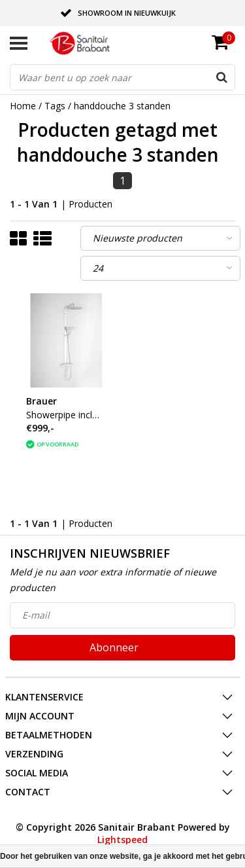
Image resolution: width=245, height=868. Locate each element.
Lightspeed (122, 840)
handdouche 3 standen (122, 106)
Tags (55, 106)
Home (23, 106)
